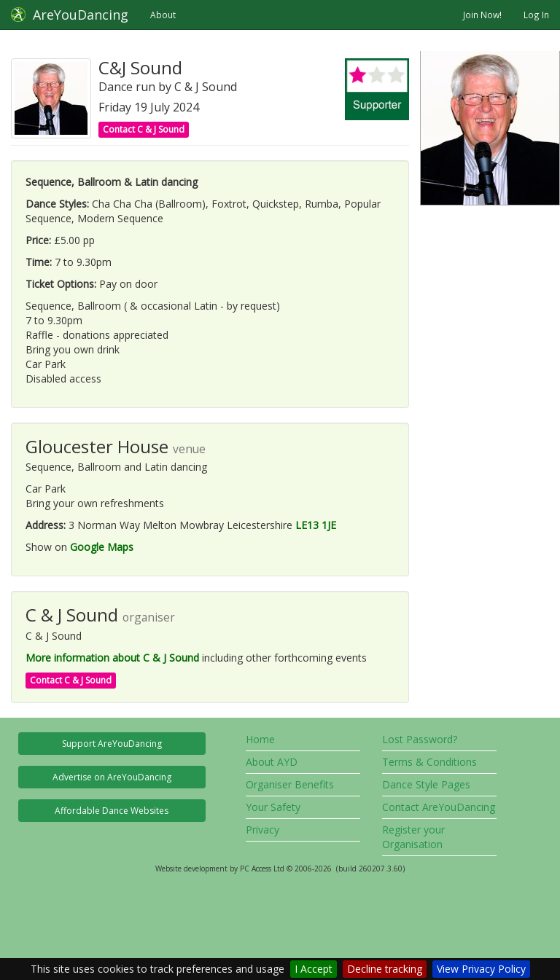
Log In (536, 15)
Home (260, 739)
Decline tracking (385, 969)
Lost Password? (420, 739)
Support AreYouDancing (112, 744)
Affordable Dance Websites (112, 811)
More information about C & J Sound (112, 658)
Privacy (262, 830)
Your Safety (273, 807)
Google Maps (102, 547)
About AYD (272, 762)
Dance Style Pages (426, 784)
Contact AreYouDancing (439, 807)
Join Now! (482, 15)
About (163, 15)
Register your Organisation (413, 837)
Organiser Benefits (290, 784)
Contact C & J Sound (144, 129)
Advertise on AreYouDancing (112, 777)
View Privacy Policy (481, 969)
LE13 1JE (316, 525)
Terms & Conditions (429, 762)
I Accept (314, 969)
